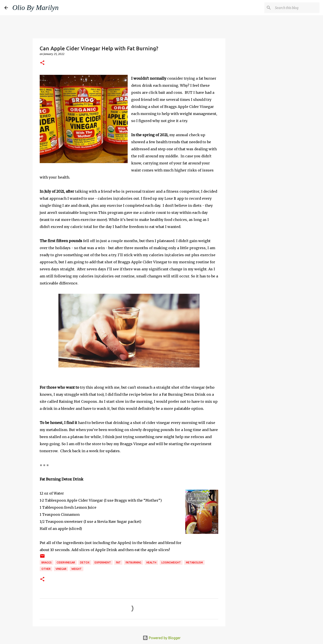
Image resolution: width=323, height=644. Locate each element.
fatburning (133, 562)
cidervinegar (66, 562)
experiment (103, 562)
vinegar (61, 569)
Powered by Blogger (162, 638)
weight (77, 569)
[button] (42, 63)
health (151, 562)
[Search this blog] (296, 8)
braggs (47, 562)
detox (85, 562)
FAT (118, 562)
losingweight (171, 562)
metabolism (194, 562)
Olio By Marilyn (35, 8)
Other (46, 569)
